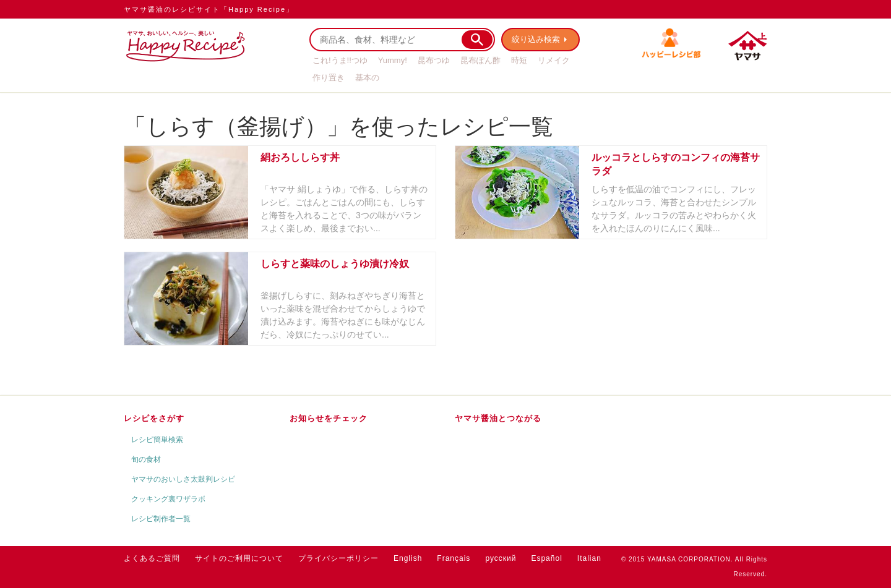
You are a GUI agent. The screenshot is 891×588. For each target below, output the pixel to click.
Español (546, 558)
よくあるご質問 (152, 558)
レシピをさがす (154, 418)
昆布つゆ (434, 60)
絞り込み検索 (536, 39)
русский (501, 558)
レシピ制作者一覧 (161, 519)
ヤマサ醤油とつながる (498, 418)
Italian (589, 558)
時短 (519, 60)
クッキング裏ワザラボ (168, 499)
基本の (367, 78)
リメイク (554, 60)
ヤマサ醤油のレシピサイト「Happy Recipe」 (209, 9)
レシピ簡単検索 (157, 440)
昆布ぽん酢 (480, 60)
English (408, 558)
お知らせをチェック (329, 418)
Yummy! (393, 60)
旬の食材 (146, 459)
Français (454, 558)
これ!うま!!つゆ (340, 60)
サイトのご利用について (239, 558)
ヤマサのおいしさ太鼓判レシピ (183, 479)
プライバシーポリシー (338, 558)
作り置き (329, 78)
